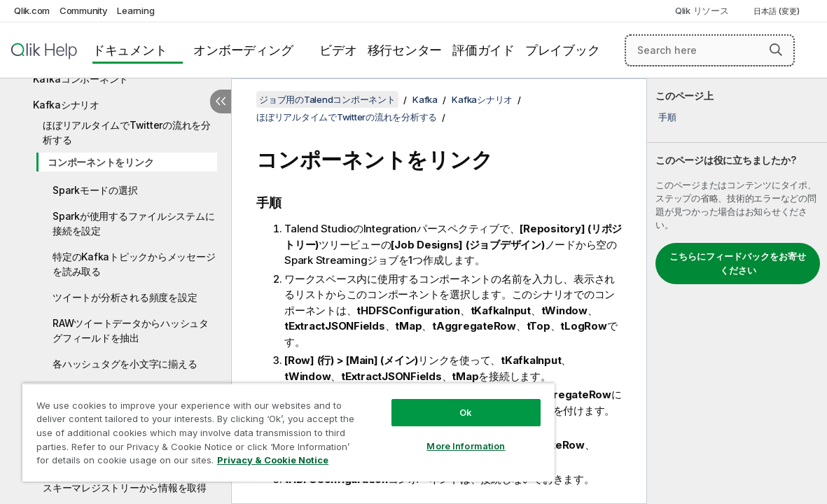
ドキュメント (130, 50)
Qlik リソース (702, 10)
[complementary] (737, 291)
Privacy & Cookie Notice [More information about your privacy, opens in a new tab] (118, 463)
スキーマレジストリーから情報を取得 (125, 488)
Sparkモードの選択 (95, 190)
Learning (135, 10)
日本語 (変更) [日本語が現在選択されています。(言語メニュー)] (778, 11)
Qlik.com (32, 10)
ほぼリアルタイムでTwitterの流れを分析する (127, 132)
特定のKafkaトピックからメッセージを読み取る (134, 264)
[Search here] (710, 50)
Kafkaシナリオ (66, 105)
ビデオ (338, 50)
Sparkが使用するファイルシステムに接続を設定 (133, 223)
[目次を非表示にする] (221, 101)
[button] (776, 50)
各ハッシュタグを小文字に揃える (125, 364)
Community (84, 10)
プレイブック (563, 50)
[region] (262, 427)
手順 (667, 117)
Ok (422, 402)
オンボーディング (243, 50)
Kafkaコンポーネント (81, 79)
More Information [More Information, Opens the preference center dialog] (422, 435)
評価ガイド (484, 50)
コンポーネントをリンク (100, 162)
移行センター (405, 50)
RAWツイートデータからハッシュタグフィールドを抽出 (131, 330)
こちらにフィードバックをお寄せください (738, 263)
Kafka (425, 99)
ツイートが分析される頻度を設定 (125, 297)
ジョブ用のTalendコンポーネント (327, 99)
